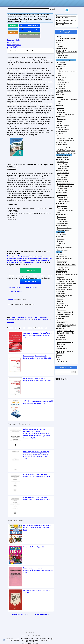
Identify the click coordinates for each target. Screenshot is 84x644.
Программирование (64, 317)
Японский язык (62, 208)
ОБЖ (59, 103)
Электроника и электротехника (62, 262)
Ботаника (60, 97)
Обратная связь (61, 361)
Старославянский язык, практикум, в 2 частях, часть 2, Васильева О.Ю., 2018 (37, 475)
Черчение (60, 108)
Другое (58, 357)
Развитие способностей (65, 312)
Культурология (62, 143)
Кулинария (61, 346)
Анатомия (60, 95)
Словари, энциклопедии (65, 342)
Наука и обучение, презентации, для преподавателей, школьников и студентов (66, 51)
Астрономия (61, 117)
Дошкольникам (62, 58)
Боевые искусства (63, 348)
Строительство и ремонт (65, 281)
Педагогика (61, 89)
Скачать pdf (31, 270)
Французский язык (63, 160)
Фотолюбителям (62, 257)
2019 (30, 320)
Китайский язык (62, 215)
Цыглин (14, 317)
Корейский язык (62, 182)
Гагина (36, 317)
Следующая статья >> (41, 614)
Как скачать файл (15, 288)
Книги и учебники (62, 56)
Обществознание (63, 129)
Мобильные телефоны (65, 279)
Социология (61, 86)
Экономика (61, 239)
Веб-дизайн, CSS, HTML (65, 333)
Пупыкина (29, 317)
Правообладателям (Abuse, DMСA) (14, 46)
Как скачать (11, 42)
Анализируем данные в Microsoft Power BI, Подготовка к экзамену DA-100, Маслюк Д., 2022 (38, 335)
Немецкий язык (62, 164)
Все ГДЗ (59, 42)
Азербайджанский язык (65, 186)
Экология (60, 123)
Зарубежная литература (65, 138)
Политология (61, 78)
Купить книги (31, 282)
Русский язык (61, 64)
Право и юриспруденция (65, 114)
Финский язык (62, 217)
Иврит (59, 212)
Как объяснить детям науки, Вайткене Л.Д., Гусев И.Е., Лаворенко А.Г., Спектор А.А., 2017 (38, 528)
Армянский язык (62, 175)
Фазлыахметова (22, 320)
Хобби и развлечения (64, 259)
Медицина (60, 319)
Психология (61, 110)
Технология (61, 84)
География (61, 134)
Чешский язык (62, 204)
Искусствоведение (63, 82)
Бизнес (59, 246)
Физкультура (61, 119)
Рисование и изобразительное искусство (66, 150)
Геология (60, 299)
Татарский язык (62, 177)
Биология (60, 75)
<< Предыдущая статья (20, 614)
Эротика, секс (62, 340)
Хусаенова (44, 317)
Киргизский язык (62, 223)
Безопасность (62, 344)
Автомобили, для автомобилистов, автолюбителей (62, 271)
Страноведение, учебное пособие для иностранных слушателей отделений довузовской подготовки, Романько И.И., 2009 (37, 455)
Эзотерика (60, 254)
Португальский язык (64, 201)
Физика (59, 69)
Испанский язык (62, 162)
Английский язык (63, 157)
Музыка (60, 121)
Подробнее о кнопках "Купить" (21, 51)
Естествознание (62, 136)
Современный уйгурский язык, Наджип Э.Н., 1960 (37, 592)
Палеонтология (62, 132)
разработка (37, 320)
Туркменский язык (63, 226)
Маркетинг (61, 237)
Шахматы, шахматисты (65, 314)
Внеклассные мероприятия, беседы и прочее (66, 17)
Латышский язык (63, 197)
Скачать (13, 25)
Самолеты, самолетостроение (67, 275)
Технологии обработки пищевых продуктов (64, 287)
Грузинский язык (62, 221)
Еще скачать (13, 29)
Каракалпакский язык (64, 228)
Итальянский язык (63, 166)
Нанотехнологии (62, 267)
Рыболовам (61, 337)
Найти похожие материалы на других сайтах (30, 36)
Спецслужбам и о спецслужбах (63, 322)
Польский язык (62, 199)
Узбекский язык (62, 179)
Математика (61, 62)
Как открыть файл (13, 40)
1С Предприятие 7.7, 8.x (65, 331)
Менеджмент (61, 235)
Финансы (60, 241)
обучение (46, 320)
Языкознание (61, 219)
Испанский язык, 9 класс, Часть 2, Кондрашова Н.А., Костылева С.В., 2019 (37, 357)
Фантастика (61, 329)
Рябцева (21, 317)
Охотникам (61, 277)
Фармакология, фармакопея (67, 265)
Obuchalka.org (13, 639)
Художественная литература (67, 99)
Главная (59, 36)
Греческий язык (62, 195)
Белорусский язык (63, 173)
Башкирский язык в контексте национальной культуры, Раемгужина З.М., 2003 (38, 570)
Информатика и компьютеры (67, 71)
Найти (58, 359)
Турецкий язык (62, 190)
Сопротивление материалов (67, 153)
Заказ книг (60, 301)
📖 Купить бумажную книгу (30, 25)
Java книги (61, 303)
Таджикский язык (63, 230)
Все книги (59, 355)
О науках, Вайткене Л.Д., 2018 (34, 547)
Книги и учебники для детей (66, 20)
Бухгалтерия (61, 243)
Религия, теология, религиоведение (63, 126)
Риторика (60, 101)
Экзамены (59, 46)
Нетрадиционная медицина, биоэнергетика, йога (66, 326)
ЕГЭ (57, 44)
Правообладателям (16, 291)
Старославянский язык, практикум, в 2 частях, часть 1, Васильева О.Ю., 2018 (37, 499)
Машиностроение (63, 306)
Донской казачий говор (65, 210)
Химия (59, 73)
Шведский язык (62, 206)
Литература (61, 67)
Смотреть (13, 33)
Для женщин (61, 308)
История (60, 106)
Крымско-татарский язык (65, 184)
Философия (61, 112)
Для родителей (62, 145)
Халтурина (11, 320)
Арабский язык (62, 188)
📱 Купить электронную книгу (30, 30)
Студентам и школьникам (66, 140)
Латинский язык (62, 168)
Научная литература (64, 147)
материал (10, 322)
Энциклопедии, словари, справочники (64, 352)
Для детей (60, 80)
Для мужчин (61, 335)
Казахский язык (62, 193)
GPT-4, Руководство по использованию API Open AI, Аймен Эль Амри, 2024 (38, 402)
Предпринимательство (65, 248)
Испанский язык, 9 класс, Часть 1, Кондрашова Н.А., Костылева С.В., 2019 (37, 380)
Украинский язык (63, 171)
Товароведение (62, 250)
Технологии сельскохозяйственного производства (64, 295)
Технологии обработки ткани (67, 284)
